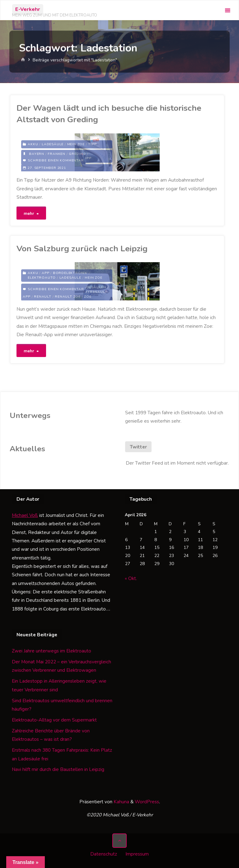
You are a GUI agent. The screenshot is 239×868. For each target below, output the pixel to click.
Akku (33, 144)
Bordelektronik (70, 273)
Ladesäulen (94, 287)
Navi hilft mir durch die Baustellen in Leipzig (58, 769)
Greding (77, 154)
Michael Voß (25, 515)
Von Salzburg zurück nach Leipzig (82, 248)
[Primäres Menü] (227, 10)
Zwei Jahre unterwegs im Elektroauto (52, 651)
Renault (43, 297)
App (45, 273)
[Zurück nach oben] (119, 841)
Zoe (88, 297)
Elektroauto (42, 278)
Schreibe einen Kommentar (56, 160)
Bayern (37, 154)
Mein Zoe (76, 144)
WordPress (147, 802)
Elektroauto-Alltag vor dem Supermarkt (54, 720)
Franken (56, 154)
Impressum (137, 854)
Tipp (92, 144)
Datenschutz (104, 854)
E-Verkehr (28, 9)
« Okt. (131, 578)
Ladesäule (53, 144)
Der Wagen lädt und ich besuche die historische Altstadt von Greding (109, 114)
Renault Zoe (68, 297)
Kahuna (121, 802)
